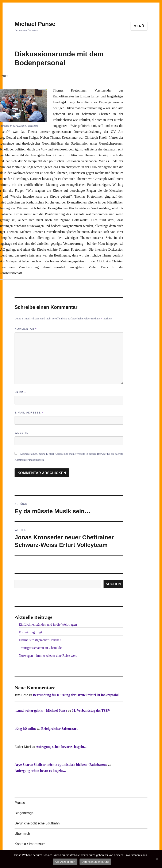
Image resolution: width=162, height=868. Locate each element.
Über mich (22, 834)
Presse (20, 803)
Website (22, 433)
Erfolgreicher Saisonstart (59, 729)
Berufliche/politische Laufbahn (37, 823)
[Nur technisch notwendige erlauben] (157, 859)
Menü (139, 26)
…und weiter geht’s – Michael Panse (41, 710)
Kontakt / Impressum (30, 844)
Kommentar (26, 329)
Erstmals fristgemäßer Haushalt (40, 640)
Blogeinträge (24, 813)
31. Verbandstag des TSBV (91, 710)
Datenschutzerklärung (95, 862)
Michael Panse (35, 24)
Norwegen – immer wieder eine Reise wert (48, 656)
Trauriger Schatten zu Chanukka (41, 648)
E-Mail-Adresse (29, 413)
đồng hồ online (25, 729)
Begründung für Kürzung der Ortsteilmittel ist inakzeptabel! (77, 695)
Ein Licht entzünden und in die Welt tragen (48, 624)
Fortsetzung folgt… (32, 632)
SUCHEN (113, 584)
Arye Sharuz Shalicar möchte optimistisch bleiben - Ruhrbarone (61, 765)
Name (20, 392)
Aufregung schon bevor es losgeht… (62, 747)
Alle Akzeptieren (65, 862)
